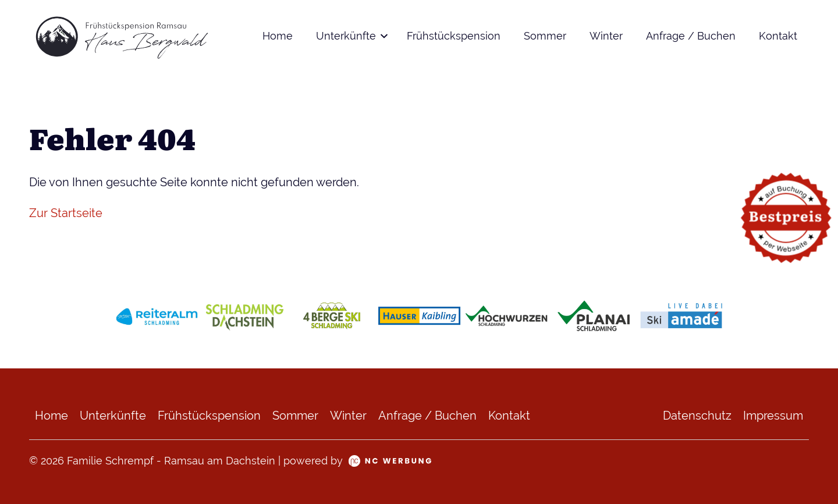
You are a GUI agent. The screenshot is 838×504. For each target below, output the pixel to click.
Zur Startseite (66, 213)
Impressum (773, 416)
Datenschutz (697, 416)
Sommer (545, 36)
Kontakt (778, 36)
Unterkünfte (346, 36)
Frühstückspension (454, 36)
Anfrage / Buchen (691, 36)
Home (278, 36)
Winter (606, 36)
